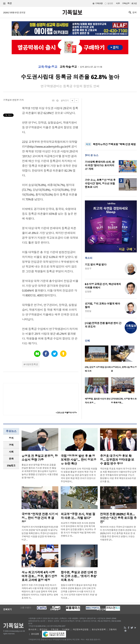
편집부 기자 (18, 100)
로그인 (134, 3)
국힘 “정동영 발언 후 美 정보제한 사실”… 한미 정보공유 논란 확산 (78, 460)
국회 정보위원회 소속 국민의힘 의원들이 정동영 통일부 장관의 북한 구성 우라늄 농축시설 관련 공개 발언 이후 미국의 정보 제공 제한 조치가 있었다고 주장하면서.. (79, 475)
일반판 (110, 3)
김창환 (88, 292)
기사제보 (66, 629)
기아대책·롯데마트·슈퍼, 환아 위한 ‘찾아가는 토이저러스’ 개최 (100, 165)
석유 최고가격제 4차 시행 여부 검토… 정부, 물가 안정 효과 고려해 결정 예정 (39, 576)
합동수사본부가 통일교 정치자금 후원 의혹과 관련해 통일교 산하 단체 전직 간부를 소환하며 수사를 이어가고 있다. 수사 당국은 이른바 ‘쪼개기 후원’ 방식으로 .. (79, 591)
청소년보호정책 (99, 629)
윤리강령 (35, 634)
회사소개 (32, 629)
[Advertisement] (111, 118)
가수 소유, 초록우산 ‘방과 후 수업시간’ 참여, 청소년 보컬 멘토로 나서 (100, 183)
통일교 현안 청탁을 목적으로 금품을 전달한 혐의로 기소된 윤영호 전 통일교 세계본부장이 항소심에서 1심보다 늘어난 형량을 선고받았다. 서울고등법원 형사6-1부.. (40, 471)
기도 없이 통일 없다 (96, 265)
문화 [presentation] (11, 459)
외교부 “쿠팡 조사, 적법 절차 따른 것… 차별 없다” (78, 516)
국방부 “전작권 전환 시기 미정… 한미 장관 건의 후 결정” (40, 518)
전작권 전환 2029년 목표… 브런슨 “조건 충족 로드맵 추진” (118, 518)
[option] (98, 360)
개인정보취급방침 (81, 629)
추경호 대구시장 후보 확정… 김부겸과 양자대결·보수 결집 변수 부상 (117, 460)
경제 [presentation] (11, 445)
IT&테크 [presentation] (11, 465)
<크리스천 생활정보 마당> (66, 413)
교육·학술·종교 (48, 67)
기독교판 (99, 3)
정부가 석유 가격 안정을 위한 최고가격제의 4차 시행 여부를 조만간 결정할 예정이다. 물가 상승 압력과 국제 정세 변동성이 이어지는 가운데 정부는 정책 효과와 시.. (40, 591)
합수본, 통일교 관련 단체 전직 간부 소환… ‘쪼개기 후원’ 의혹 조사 (79, 576)
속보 (88, 144)
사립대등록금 (31, 364)
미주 (118, 3)
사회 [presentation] (11, 452)
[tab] (11, 438)
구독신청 (126, 3)
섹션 (8, 3)
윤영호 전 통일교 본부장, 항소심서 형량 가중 (40, 458)
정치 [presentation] (11, 438)
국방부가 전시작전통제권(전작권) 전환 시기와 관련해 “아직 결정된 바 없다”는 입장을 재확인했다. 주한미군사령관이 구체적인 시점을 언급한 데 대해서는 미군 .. (40, 533)
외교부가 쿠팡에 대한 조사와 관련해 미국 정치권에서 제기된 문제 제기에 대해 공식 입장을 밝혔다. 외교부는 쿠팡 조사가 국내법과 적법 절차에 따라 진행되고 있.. (78, 529)
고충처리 (113, 629)
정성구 (88, 268)
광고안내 (43, 629)
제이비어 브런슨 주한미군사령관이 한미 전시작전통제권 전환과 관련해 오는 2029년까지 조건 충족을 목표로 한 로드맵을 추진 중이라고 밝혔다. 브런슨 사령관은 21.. (118, 533)
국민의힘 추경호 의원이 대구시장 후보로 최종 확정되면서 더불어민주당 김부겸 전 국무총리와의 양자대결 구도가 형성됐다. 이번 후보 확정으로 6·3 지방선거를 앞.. (118, 475)
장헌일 (88, 311)
